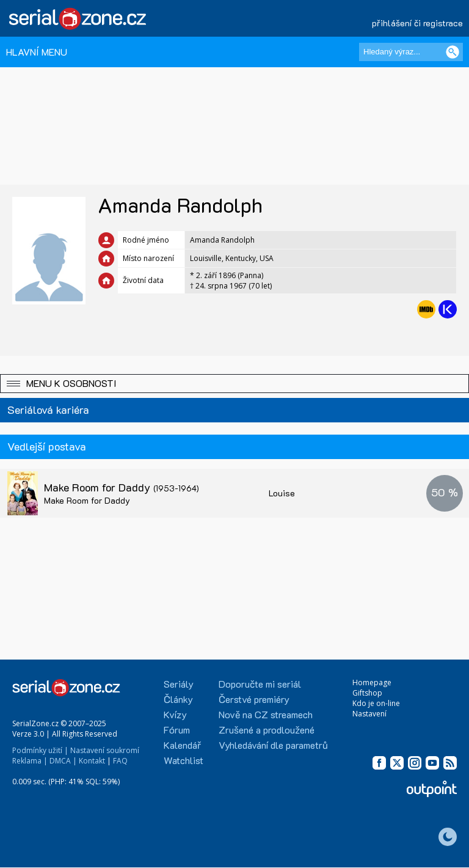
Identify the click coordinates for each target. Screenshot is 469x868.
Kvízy (175, 714)
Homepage (372, 682)
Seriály (179, 684)
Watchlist (184, 760)
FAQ (120, 761)
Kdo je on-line (376, 703)
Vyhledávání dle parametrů (273, 745)
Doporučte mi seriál (260, 684)
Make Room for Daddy (122, 487)
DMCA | (63, 761)
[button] (234, 384)
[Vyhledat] (453, 52)
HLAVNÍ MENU (37, 52)
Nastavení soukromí (105, 750)
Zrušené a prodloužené (267, 730)
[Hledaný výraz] (411, 52)
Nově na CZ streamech (266, 714)
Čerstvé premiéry (254, 699)
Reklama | (30, 761)
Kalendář (182, 745)
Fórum (177, 730)
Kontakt (92, 761)
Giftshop (367, 693)
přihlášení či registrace (417, 23)
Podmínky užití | (40, 750)
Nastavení (369, 714)
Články (178, 699)
